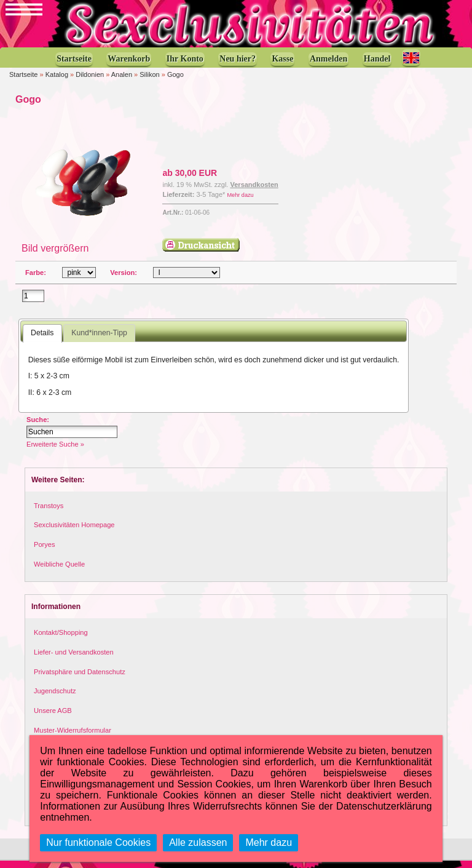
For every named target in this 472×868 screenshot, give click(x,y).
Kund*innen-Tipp (99, 340)
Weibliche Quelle (59, 571)
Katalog (57, 81)
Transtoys (49, 512)
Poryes (45, 552)
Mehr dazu (240, 201)
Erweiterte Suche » (55, 451)
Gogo (175, 81)
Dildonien (90, 81)
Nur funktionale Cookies (98, 842)
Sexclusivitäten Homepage (74, 532)
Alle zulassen (198, 842)
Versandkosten (254, 191)
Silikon (149, 81)
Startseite (23, 81)
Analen (122, 81)
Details (42, 340)
